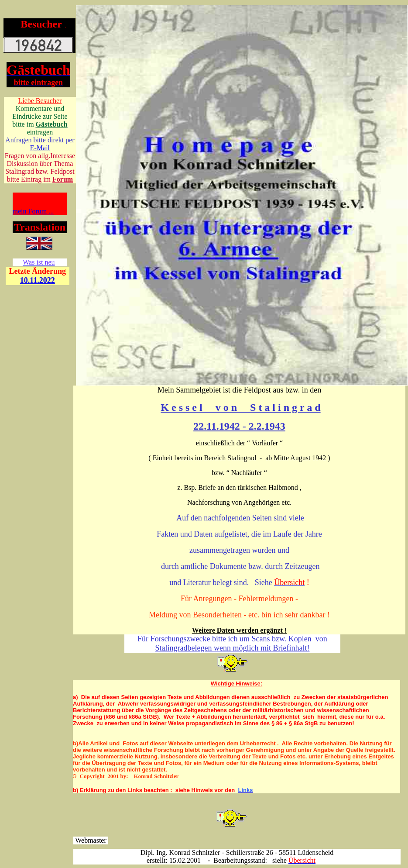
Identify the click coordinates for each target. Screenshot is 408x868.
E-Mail (40, 148)
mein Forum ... (33, 211)
